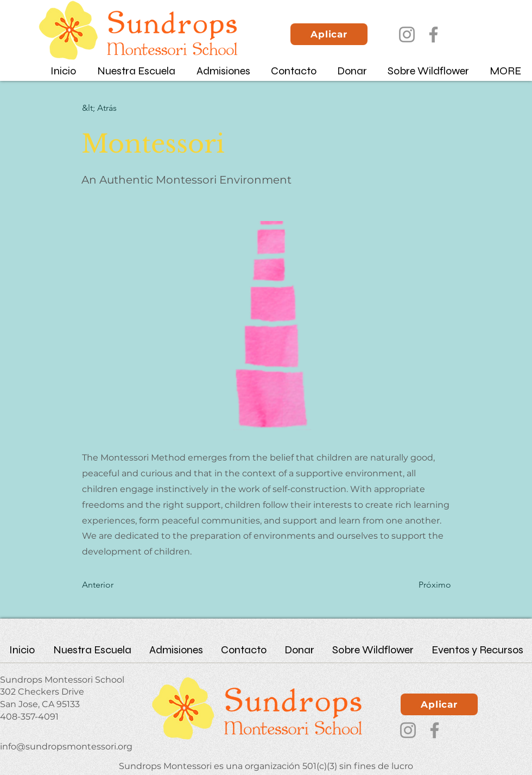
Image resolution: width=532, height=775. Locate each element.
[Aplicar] (329, 34)
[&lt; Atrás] (118, 108)
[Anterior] (118, 585)
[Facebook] (433, 34)
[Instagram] (407, 34)
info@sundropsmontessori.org (66, 746)
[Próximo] (424, 585)
